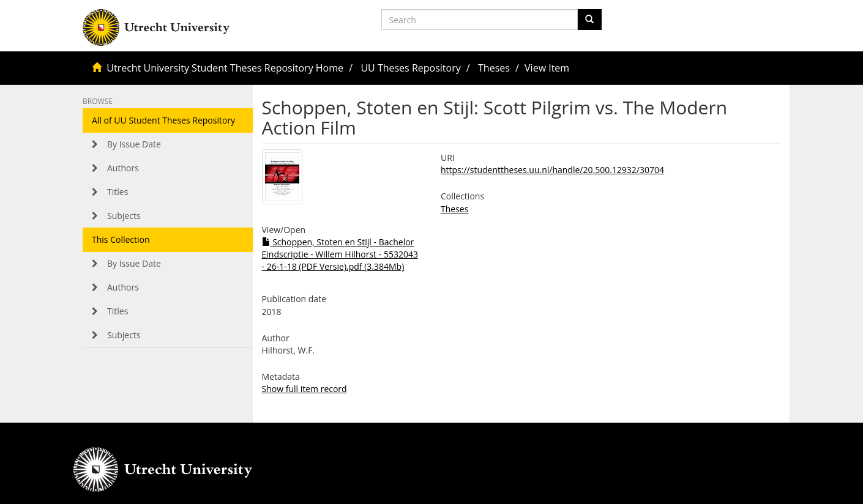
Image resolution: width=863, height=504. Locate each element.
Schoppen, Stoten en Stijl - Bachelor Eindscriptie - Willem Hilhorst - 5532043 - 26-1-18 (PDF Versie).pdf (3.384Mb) (340, 254)
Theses (494, 68)
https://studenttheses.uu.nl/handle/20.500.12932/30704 (552, 170)
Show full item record (304, 389)
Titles (118, 192)
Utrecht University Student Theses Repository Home (225, 68)
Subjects (124, 216)
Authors (123, 168)
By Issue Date (134, 144)
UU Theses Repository (410, 68)
